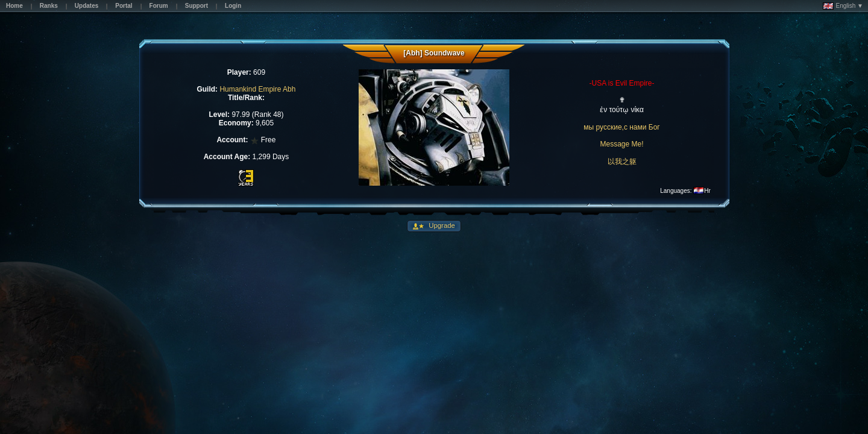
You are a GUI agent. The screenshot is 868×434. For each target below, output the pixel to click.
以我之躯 (622, 162)
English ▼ (843, 6)
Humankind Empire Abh (257, 89)
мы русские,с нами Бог (621, 127)
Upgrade (441, 225)
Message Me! (622, 144)
